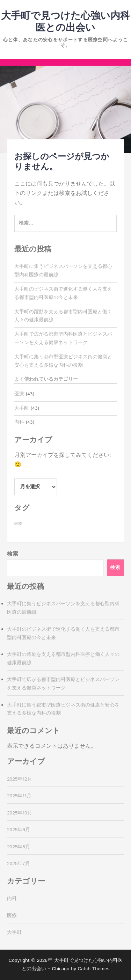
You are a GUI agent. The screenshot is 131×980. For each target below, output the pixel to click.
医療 (19, 394)
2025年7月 (19, 864)
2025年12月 (20, 779)
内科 (19, 422)
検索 (13, 554)
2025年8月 (19, 847)
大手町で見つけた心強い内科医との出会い (65, 22)
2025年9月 (19, 830)
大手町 (22, 408)
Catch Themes (93, 969)
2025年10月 (20, 813)
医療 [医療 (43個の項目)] (18, 524)
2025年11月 (19, 796)
